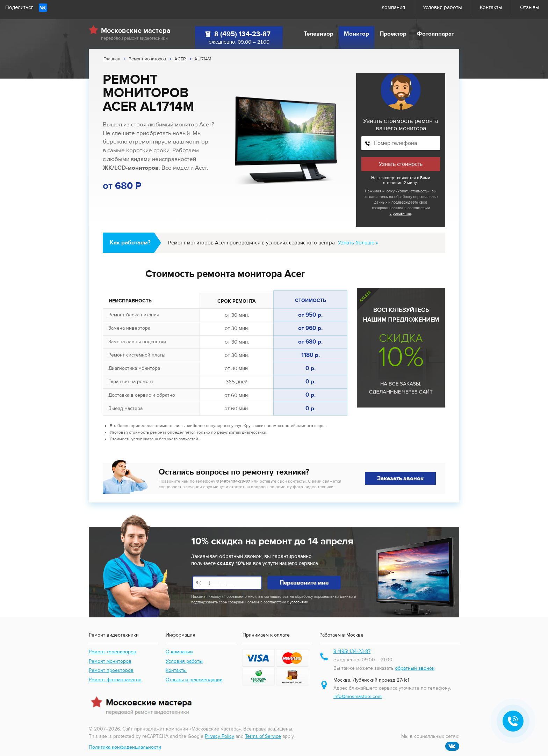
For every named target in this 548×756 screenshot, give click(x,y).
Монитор (356, 34)
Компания (393, 7)
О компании (179, 652)
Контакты (491, 7)
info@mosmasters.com (358, 696)
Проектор (393, 34)
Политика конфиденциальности (125, 747)
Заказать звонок (400, 478)
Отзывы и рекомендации (194, 680)
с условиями (400, 214)
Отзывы (530, 7)
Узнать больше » (358, 243)
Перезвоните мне (304, 583)
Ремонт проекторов (111, 670)
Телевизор (319, 34)
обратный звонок (415, 668)
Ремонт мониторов (110, 661)
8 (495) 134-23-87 (242, 34)
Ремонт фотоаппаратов (115, 680)
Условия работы (442, 7)
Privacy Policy (219, 736)
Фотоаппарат (435, 34)
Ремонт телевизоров (113, 652)
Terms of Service (263, 736)
